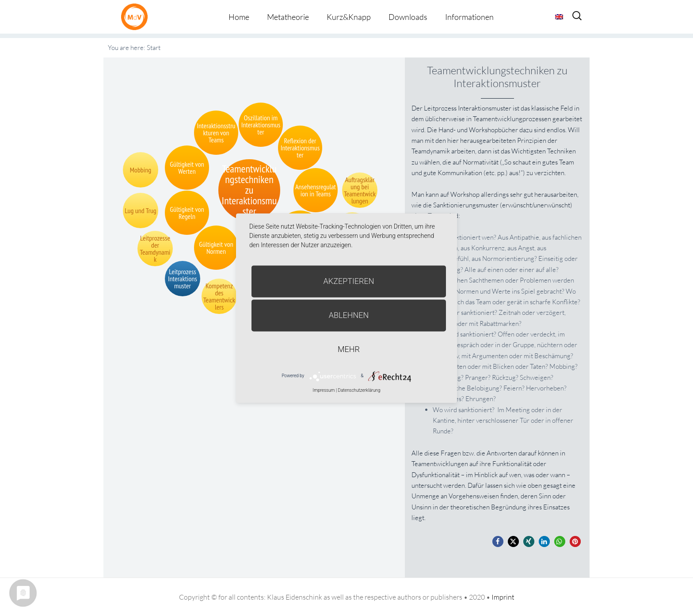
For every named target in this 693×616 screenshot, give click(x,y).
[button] (498, 541)
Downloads (408, 17)
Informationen (469, 17)
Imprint (503, 597)
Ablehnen (349, 315)
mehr (349, 349)
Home (239, 17)
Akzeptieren (349, 281)
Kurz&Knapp (349, 17)
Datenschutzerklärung (359, 390)
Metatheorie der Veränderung (137, 17)
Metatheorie (288, 17)
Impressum (324, 390)
